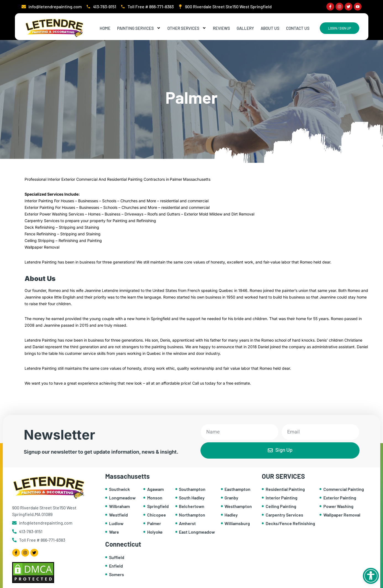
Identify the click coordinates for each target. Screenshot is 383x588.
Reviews (221, 28)
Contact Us (298, 28)
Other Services (187, 28)
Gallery (245, 28)
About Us (270, 28)
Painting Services (139, 28)
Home (105, 28)
